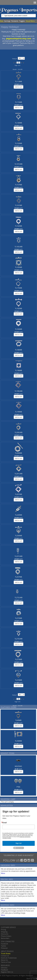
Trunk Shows (6, 954)
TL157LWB (18, 164)
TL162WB (19, 226)
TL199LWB (18, 391)
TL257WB (19, 577)
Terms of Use (6, 962)
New (2, 21)
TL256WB (19, 536)
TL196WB (19, 370)
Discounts (5, 934)
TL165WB (19, 267)
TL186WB (19, 350)
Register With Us (7, 972)
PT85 (18, 787)
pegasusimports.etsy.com (19, 38)
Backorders (5, 938)
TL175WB (19, 288)
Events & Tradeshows (9, 958)
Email (5, 823)
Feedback (4, 970)
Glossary (4, 968)
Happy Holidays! (10, 27)
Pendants (15, 21)
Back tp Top (32, 979)
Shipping (4, 932)
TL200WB (19, 453)
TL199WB (19, 412)
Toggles (22, 21)
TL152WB (19, 143)
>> (23, 63)
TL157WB (19, 185)
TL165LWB (18, 247)
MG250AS (18, 766)
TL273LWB (18, 639)
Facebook (4, 944)
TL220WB (19, 515)
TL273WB (19, 659)
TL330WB (18, 741)
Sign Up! (19, 843)
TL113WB (19, 82)
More (3, 873)
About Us (4, 960)
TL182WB (19, 309)
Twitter (4, 946)
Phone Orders (6, 936)
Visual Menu (30, 21)
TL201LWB (18, 474)
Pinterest (4, 948)
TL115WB (19, 102)
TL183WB (19, 329)
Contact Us (5, 956)
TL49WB (18, 720)
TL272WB (19, 618)
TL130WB (19, 123)
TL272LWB (18, 598)
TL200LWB (18, 432)
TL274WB (19, 680)
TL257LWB (18, 556)
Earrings (7, 21)
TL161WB (19, 205)
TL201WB (19, 494)
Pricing (3, 930)
